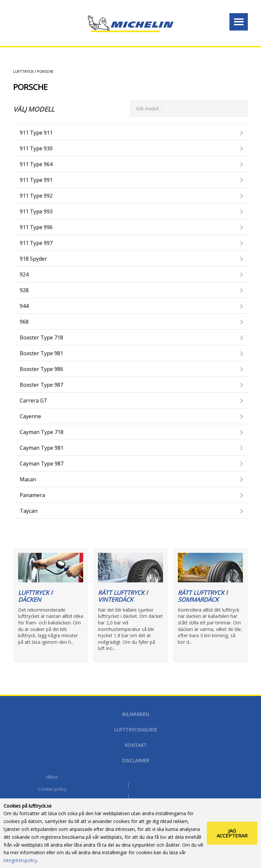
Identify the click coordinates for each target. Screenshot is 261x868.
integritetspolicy (20, 860)
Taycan (29, 511)
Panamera (32, 495)
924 (24, 274)
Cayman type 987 (42, 464)
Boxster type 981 (41, 353)
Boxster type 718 (41, 337)
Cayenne (30, 416)
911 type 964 (36, 164)
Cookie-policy (52, 790)
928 (24, 290)
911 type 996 (36, 227)
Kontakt (136, 745)
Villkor (52, 777)
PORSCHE (45, 71)
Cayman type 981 (42, 448)
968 (24, 322)
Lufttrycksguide (135, 730)
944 (24, 306)
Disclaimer (136, 760)
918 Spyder (33, 259)
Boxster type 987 (41, 385)
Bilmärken (135, 714)
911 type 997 (36, 243)
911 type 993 (36, 211)
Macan (28, 479)
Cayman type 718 (42, 432)
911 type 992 (36, 196)
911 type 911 (36, 133)
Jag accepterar (232, 833)
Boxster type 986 (41, 369)
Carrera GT (34, 401)
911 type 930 (36, 148)
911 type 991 (36, 180)
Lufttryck (23, 71)
